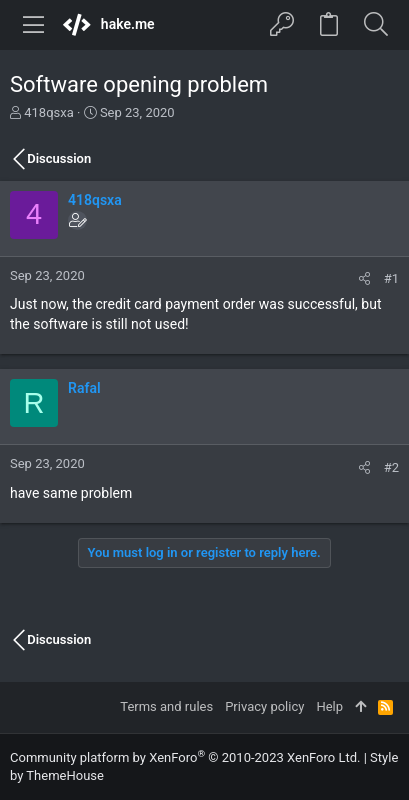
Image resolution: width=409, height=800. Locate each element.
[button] (34, 25)
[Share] (364, 278)
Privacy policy (264, 706)
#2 (391, 467)
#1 (391, 278)
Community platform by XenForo (185, 757)
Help (329, 706)
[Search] (375, 25)
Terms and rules (166, 706)
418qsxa (49, 112)
